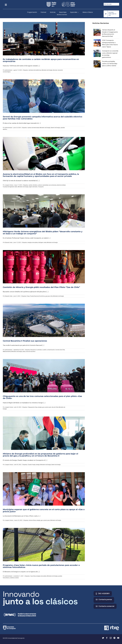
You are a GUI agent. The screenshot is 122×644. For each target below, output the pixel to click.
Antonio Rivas (32, 520)
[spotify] (114, 638)
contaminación (51, 350)
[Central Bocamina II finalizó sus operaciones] (44, 320)
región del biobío (33, 187)
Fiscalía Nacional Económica (37, 296)
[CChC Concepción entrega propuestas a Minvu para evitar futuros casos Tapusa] (97, 40)
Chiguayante (31, 407)
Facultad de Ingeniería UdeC (10, 187)
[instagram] (111, 638)
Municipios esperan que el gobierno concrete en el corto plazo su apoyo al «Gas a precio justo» (44, 510)
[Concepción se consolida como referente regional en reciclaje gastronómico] (97, 51)
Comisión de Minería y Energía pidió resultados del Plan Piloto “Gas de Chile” (41, 287)
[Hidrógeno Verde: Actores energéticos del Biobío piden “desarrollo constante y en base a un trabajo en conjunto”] (44, 211)
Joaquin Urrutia (9, 185)
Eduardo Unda (9, 242)
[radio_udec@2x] (51, 3)
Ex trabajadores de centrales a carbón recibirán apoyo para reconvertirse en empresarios (41, 60)
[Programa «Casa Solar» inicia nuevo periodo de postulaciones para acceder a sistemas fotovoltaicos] (44, 545)
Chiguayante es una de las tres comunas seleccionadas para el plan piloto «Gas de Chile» (42, 397)
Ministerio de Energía (47, 70)
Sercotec (55, 70)
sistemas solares (14, 578)
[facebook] (107, 638)
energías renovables (33, 242)
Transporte (41, 187)
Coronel (57, 350)
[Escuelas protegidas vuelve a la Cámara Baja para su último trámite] (97, 61)
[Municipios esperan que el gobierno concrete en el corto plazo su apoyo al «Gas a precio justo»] (44, 489)
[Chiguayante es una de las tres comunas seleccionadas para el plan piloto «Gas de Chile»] (44, 376)
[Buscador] (111, 4)
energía (40, 407)
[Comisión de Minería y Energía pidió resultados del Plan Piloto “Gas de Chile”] (44, 267)
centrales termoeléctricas (35, 70)
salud (24, 351)
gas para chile (49, 296)
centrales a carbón (42, 350)
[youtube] (118, 638)
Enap (28, 296)
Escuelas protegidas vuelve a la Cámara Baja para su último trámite (110, 64)
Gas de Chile (55, 407)
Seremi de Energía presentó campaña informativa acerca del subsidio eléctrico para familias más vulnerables (43, 118)
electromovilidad (61, 185)
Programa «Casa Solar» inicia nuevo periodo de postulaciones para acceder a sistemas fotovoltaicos (41, 566)
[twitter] (103, 638)
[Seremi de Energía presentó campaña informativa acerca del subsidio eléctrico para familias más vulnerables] (44, 96)
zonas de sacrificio (31, 351)
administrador (9, 70)
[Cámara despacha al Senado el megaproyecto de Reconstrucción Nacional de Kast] (97, 30)
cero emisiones (53, 185)
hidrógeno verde (42, 242)
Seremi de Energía (55, 128)
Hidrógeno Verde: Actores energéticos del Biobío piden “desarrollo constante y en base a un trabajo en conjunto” (43, 233)
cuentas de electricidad (33, 128)
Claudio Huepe (32, 465)
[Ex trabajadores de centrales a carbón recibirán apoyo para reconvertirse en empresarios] (44, 39)
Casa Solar (33, 576)
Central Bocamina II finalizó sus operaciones (25, 341)
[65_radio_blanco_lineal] (69, 3)
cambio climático (33, 185)
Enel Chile (62, 350)
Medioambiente (7, 351)
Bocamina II (34, 350)
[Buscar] (105, 4)
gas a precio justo (47, 407)
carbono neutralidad (43, 185)
